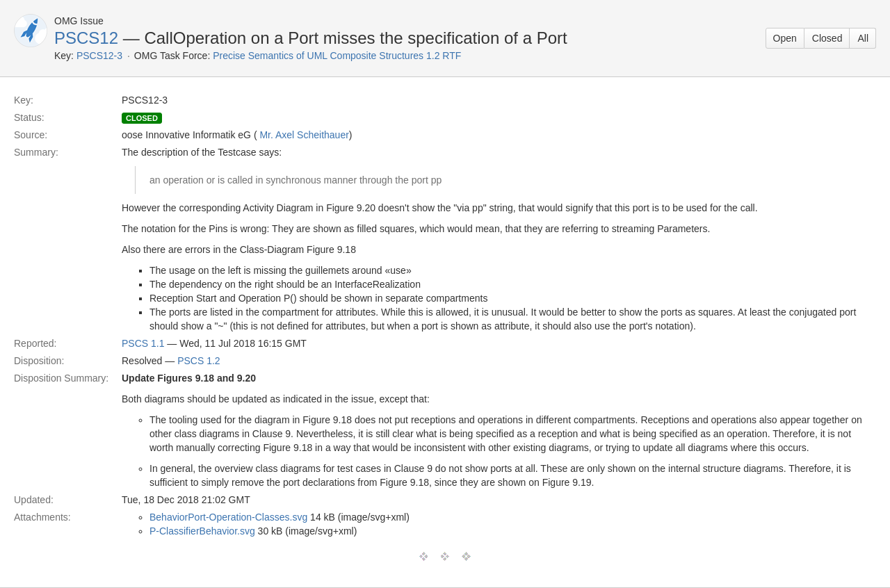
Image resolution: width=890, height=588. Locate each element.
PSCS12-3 (99, 56)
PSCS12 (86, 38)
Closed (827, 38)
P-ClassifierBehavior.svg (202, 531)
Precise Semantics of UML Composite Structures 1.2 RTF (337, 56)
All (863, 38)
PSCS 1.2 (199, 361)
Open (785, 38)
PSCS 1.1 (143, 343)
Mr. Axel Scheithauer (304, 135)
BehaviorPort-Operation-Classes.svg (228, 517)
